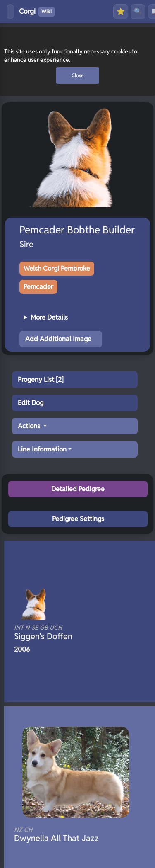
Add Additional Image (58, 339)
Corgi (37, 12)
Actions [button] (30, 426)
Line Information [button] (42, 449)
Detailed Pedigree (78, 489)
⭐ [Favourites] (121, 11)
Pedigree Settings (78, 519)
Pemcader (38, 287)
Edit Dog (31, 403)
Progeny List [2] (41, 379)
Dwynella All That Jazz (69, 835)
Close (78, 75)
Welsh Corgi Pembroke (57, 268)
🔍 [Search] (138, 11)
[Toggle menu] (10, 12)
